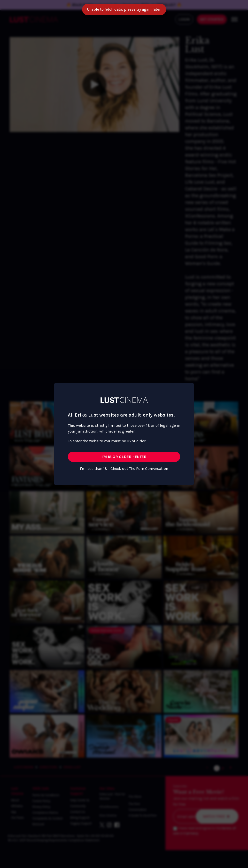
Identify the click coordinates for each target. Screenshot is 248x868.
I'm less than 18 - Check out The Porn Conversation (124, 469)
